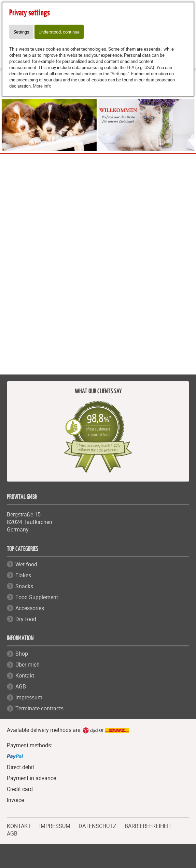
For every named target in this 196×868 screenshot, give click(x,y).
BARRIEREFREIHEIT (148, 825)
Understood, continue (59, 32)
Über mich (27, 665)
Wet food (26, 564)
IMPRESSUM (55, 825)
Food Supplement (37, 597)
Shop (22, 654)
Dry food (26, 619)
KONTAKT (19, 825)
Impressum (29, 697)
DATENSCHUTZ (97, 825)
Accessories (30, 608)
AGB (21, 686)
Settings (21, 32)
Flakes (23, 575)
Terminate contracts (39, 708)
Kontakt (25, 675)
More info (42, 86)
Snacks (24, 586)
